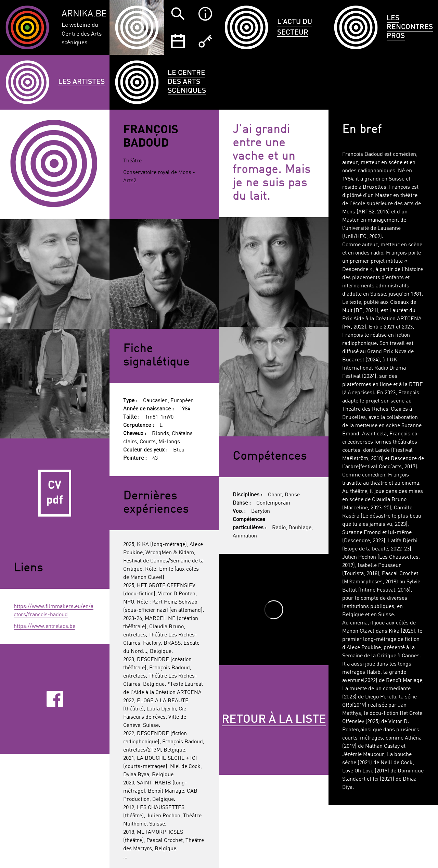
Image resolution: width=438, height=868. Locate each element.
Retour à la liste (274, 720)
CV (55, 493)
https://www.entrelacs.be (44, 627)
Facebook (55, 699)
